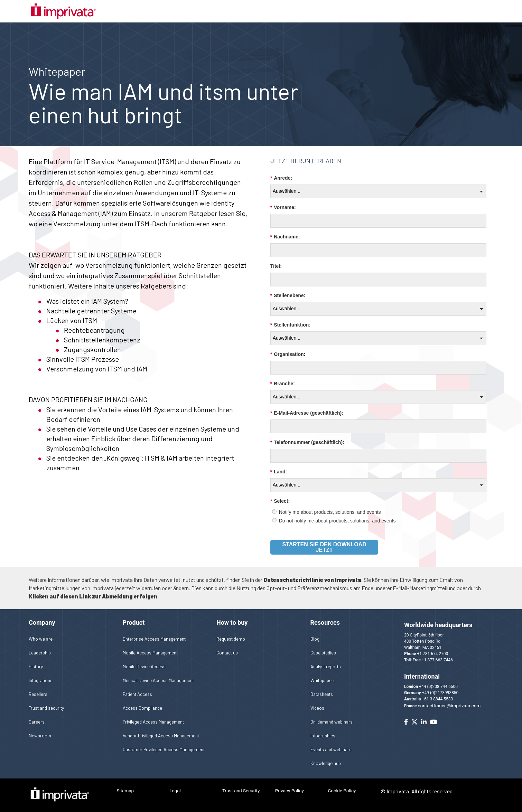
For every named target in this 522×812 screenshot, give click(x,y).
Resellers (38, 694)
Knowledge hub (326, 763)
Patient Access (137, 694)
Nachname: (285, 237)
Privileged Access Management (153, 722)
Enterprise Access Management (154, 639)
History (36, 666)
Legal (175, 791)
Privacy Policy (290, 791)
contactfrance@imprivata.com (449, 706)
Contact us (227, 653)
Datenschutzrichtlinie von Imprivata (312, 580)
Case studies (323, 653)
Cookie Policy (342, 791)
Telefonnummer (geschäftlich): (307, 442)
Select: (280, 501)
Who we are (41, 639)
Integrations (41, 680)
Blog (315, 639)
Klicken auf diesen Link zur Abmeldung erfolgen (93, 596)
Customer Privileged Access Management (164, 749)
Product (134, 622)
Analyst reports (326, 666)
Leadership (40, 653)
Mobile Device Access (144, 666)
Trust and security (46, 708)
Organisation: (288, 354)
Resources (325, 622)
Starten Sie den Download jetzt (324, 547)
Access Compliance (142, 708)
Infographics (323, 735)
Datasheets (322, 694)
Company (42, 622)
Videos (317, 708)
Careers (37, 722)
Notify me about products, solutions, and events (330, 512)
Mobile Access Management (150, 653)
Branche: (283, 384)
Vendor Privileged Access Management (161, 735)
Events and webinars (331, 749)
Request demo (231, 639)
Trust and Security (241, 791)
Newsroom (40, 735)
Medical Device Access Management (158, 680)
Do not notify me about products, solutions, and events (337, 521)
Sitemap (125, 791)
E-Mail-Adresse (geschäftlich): (307, 413)
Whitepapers (323, 680)
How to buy (232, 622)
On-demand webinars (332, 722)
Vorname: (283, 207)
